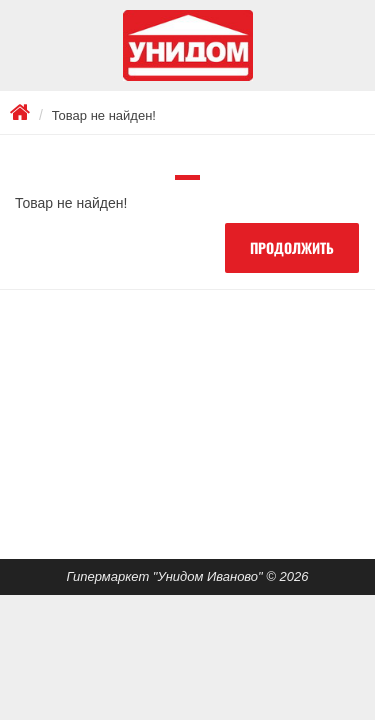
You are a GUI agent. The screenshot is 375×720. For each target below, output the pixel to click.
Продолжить (292, 247)
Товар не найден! (104, 115)
